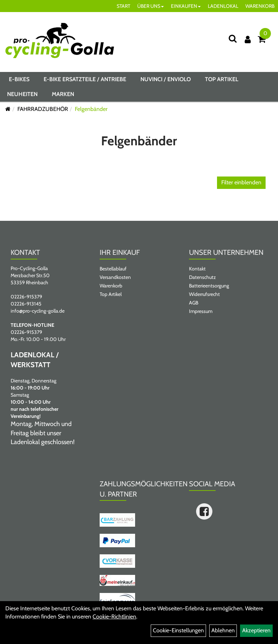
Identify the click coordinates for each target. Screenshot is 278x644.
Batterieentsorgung (209, 286)
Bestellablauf (113, 269)
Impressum (201, 311)
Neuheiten (22, 94)
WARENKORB (260, 6)
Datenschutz (202, 277)
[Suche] (233, 38)
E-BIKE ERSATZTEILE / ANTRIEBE (85, 79)
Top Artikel (222, 79)
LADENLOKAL (223, 6)
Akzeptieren (256, 630)
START (123, 6)
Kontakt (197, 269)
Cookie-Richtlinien (114, 617)
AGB (194, 303)
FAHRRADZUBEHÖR (43, 109)
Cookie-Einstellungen (178, 630)
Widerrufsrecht (204, 294)
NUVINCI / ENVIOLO (166, 79)
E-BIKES (19, 79)
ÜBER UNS (151, 6)
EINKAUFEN (186, 6)
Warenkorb (111, 286)
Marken (63, 94)
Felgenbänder (91, 109)
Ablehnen (223, 630)
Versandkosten (115, 277)
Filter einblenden (241, 182)
